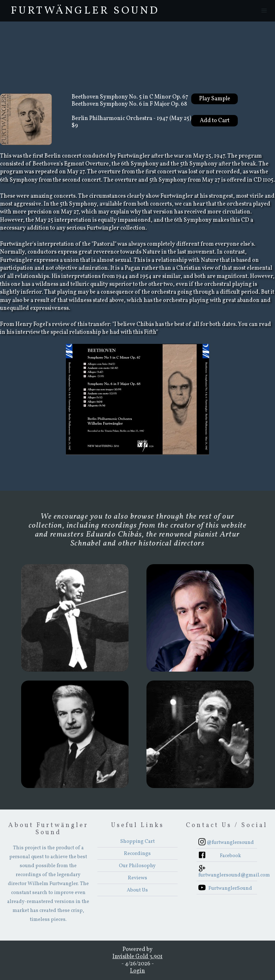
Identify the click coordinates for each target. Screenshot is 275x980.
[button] (264, 11)
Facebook (230, 856)
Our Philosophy (137, 866)
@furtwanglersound (230, 843)
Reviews (137, 878)
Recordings (137, 854)
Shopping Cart (137, 842)
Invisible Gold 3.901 (137, 957)
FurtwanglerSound (230, 888)
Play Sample (215, 99)
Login (137, 971)
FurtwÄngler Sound (85, 11)
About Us (137, 890)
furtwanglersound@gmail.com (228, 875)
